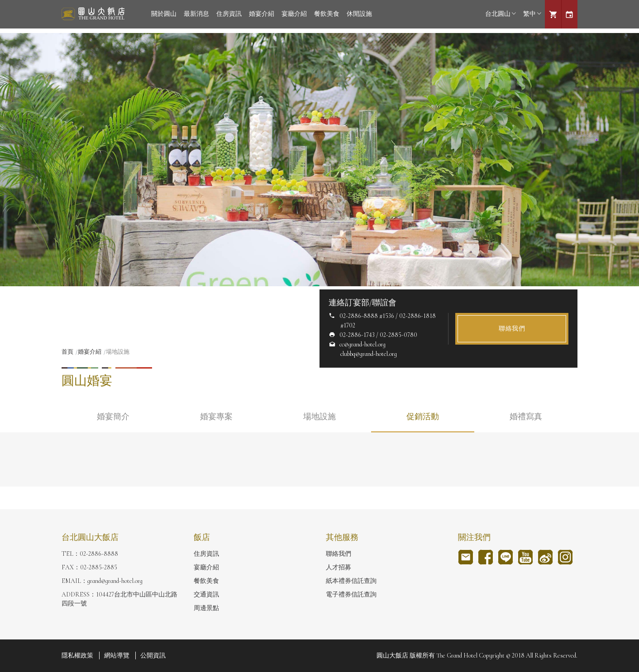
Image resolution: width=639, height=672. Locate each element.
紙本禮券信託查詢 (351, 581)
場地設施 (319, 416)
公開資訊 (153, 655)
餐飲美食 (327, 14)
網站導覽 (117, 655)
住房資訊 (229, 14)
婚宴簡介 (113, 416)
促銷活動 (423, 416)
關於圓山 (164, 14)
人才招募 (339, 567)
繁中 (532, 14)
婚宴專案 (216, 416)
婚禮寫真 (526, 416)
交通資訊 (206, 594)
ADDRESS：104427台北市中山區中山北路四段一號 (119, 599)
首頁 (67, 352)
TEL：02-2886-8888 (90, 554)
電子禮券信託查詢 (351, 594)
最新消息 (196, 14)
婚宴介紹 (262, 14)
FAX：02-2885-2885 (89, 567)
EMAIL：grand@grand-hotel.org (102, 581)
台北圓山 (501, 14)
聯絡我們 (512, 329)
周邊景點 (206, 608)
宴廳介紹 (294, 14)
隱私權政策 (77, 655)
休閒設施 (359, 14)
